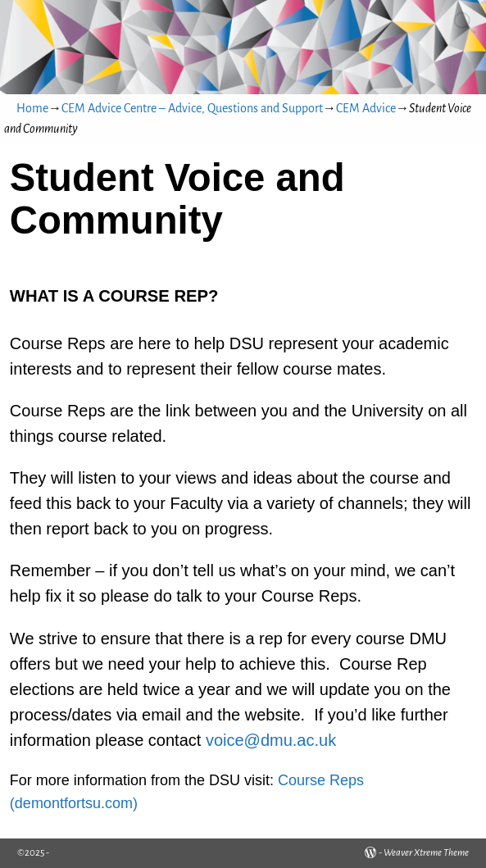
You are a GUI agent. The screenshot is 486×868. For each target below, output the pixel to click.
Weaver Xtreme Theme (426, 853)
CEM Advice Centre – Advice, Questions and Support (192, 108)
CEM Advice (366, 108)
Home (32, 108)
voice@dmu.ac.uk (271, 740)
